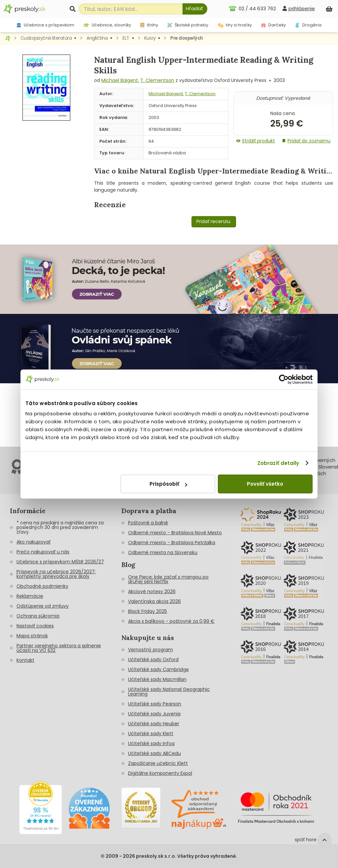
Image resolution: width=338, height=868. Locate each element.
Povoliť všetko (265, 484)
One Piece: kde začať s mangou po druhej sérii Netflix (168, 579)
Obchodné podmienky (42, 586)
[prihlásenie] (299, 8)
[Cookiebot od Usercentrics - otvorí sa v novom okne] (284, 379)
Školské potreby (188, 25)
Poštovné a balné (148, 523)
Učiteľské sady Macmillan (157, 679)
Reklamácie (30, 596)
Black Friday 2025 (148, 611)
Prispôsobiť (168, 484)
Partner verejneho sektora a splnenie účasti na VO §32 (59, 648)
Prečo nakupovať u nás (43, 552)
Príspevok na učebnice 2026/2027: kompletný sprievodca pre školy (56, 574)
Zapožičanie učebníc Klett (158, 763)
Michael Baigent (120, 80)
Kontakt (25, 660)
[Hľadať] (195, 9)
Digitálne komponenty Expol (160, 773)
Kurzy (150, 38)
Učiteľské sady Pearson (155, 704)
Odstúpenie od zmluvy (43, 606)
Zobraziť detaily (278, 463)
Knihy (149, 25)
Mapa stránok (32, 636)
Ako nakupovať (34, 542)
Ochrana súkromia (38, 616)
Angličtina (97, 38)
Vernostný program (151, 650)
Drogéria (308, 25)
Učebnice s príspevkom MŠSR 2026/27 (60, 562)
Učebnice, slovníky (107, 25)
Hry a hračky (235, 25)
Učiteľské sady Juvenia (154, 714)
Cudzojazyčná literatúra (46, 38)
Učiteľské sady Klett (151, 734)
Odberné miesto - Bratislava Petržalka (172, 543)
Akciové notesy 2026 (152, 591)
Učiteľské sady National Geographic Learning (169, 692)
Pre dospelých (187, 38)
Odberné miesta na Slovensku (163, 552)
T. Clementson (157, 80)
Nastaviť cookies (35, 626)
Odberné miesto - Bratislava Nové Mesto (175, 533)
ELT (126, 38)
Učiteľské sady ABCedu (154, 753)
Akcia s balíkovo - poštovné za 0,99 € (171, 621)
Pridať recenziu (213, 221)
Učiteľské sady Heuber (154, 724)
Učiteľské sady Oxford (153, 660)
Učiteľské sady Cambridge (158, 669)
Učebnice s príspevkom (45, 25)
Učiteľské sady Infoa (151, 743)
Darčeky (273, 25)
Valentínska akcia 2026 (154, 601)
